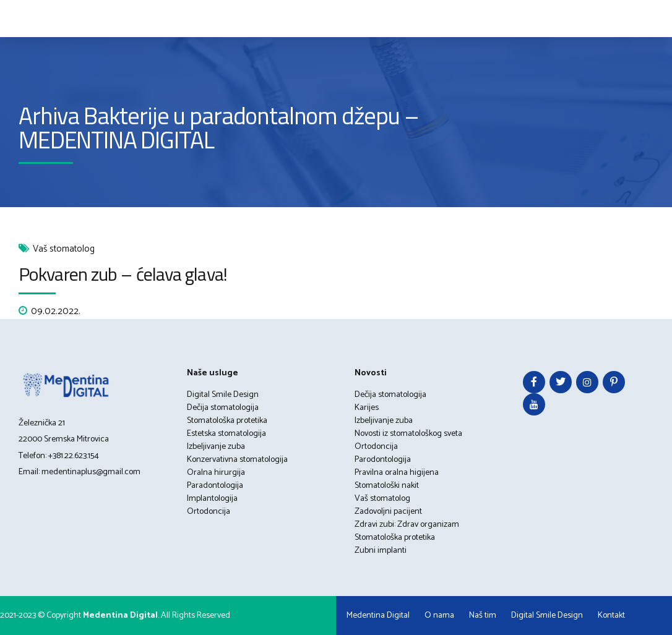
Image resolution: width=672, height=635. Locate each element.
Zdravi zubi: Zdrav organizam (407, 525)
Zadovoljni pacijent (388, 512)
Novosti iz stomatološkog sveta (408, 434)
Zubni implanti (381, 551)
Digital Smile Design (223, 395)
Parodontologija (383, 460)
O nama (439, 616)
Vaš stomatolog (64, 249)
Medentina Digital (378, 616)
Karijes (367, 408)
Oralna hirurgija (216, 473)
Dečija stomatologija (223, 408)
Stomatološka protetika (227, 421)
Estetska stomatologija (226, 434)
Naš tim (483, 616)
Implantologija (212, 499)
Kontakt (611, 616)
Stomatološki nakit (387, 486)
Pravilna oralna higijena (397, 473)
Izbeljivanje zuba (216, 447)
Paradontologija (215, 486)
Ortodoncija (209, 512)
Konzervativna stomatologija (237, 460)
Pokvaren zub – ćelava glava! (123, 274)
